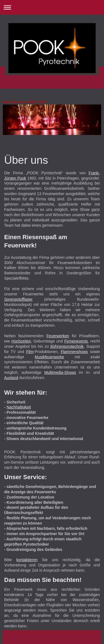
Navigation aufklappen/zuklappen (52, 7)
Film (30, 352)
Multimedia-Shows (60, 372)
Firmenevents (76, 341)
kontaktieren (27, 560)
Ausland (11, 378)
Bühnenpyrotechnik (67, 346)
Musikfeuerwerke (49, 357)
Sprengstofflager (18, 299)
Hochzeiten (21, 341)
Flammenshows (74, 352)
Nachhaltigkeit (19, 407)
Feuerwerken (58, 336)
